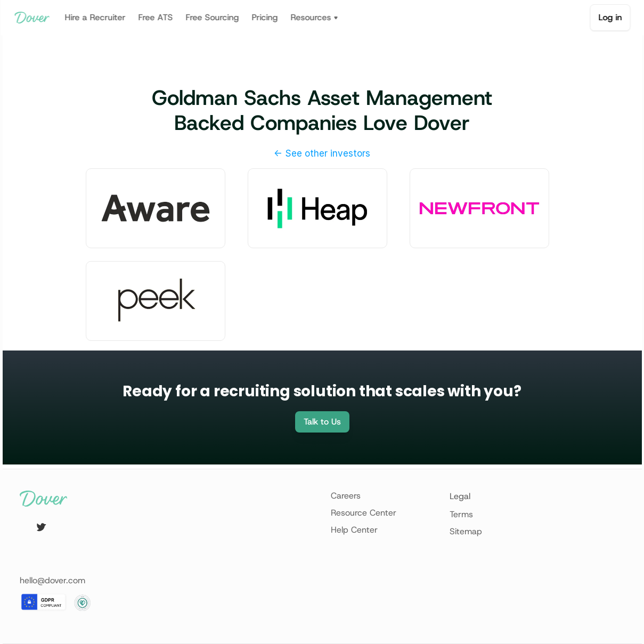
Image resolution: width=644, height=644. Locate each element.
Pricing (264, 17)
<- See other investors (322, 153)
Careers (346, 496)
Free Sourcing (212, 17)
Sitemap (466, 531)
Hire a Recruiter (95, 17)
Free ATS (155, 17)
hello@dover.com (52, 580)
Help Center (354, 530)
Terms (461, 514)
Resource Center (364, 513)
